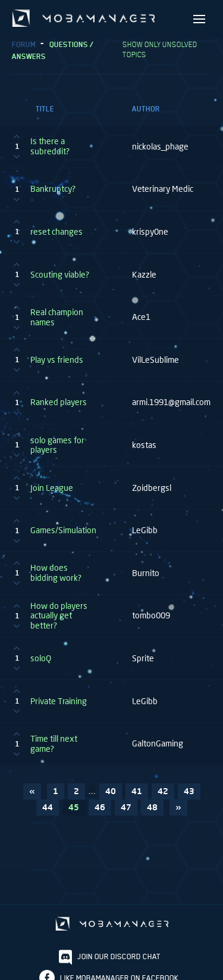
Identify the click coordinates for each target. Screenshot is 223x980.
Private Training (59, 701)
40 (111, 791)
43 (189, 791)
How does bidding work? (56, 573)
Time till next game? (54, 744)
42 (163, 791)
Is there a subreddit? (50, 146)
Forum (24, 44)
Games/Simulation (63, 530)
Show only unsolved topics (160, 49)
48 (152, 807)
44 (48, 807)
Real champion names (57, 317)
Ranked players (59, 402)
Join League (52, 488)
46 (100, 807)
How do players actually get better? (59, 616)
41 (137, 791)
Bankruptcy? (53, 189)
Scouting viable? (60, 275)
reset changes (56, 232)
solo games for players (57, 445)
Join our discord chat (119, 956)
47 (126, 807)
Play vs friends (57, 360)
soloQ (41, 658)
